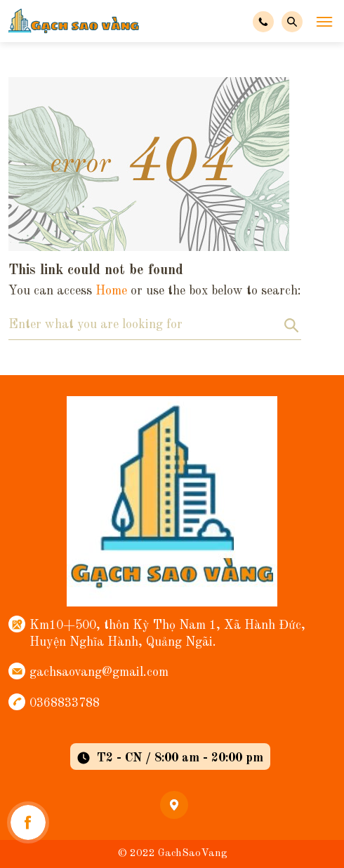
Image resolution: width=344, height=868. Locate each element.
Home (111, 291)
